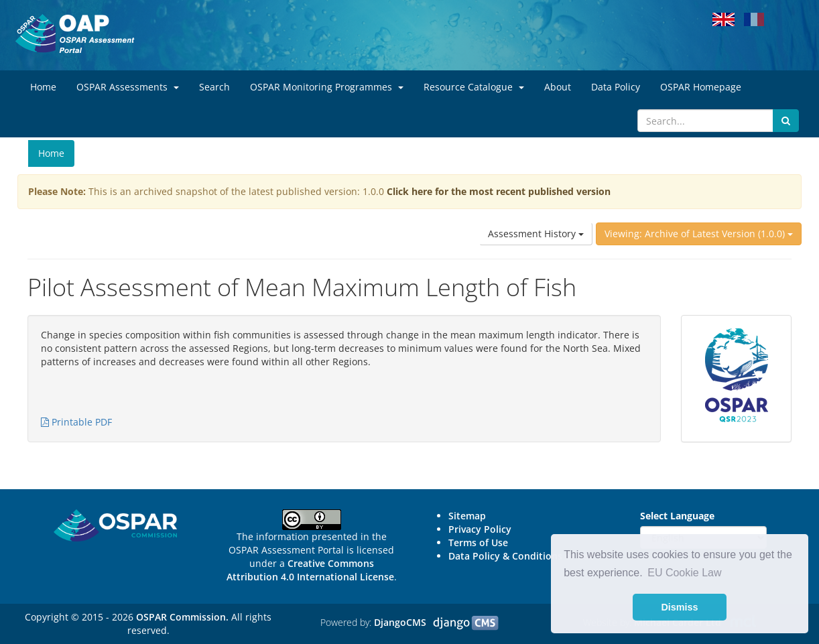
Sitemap (467, 516)
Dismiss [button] (679, 607)
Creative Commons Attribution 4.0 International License (310, 570)
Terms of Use (478, 542)
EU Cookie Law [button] (684, 573)
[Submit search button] (786, 121)
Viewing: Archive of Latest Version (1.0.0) (699, 234)
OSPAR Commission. (182, 617)
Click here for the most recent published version (499, 191)
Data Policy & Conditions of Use (521, 556)
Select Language (677, 516)
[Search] (705, 121)
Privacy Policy (480, 529)
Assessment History (536, 234)
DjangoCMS (400, 622)
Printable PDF (76, 422)
